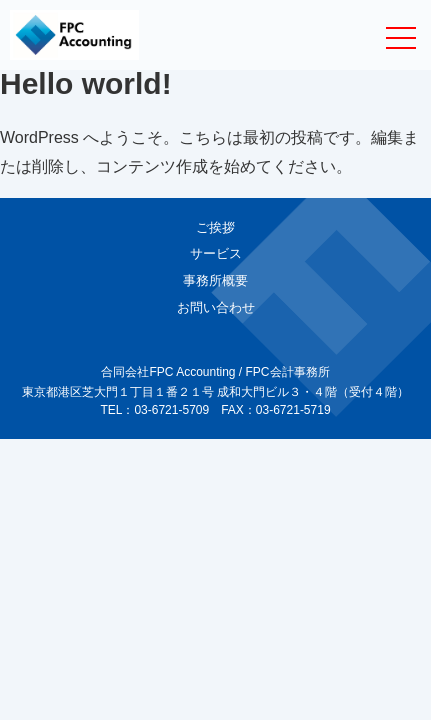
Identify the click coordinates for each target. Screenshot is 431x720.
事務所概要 (215, 280)
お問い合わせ (216, 307)
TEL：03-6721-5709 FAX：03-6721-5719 (215, 410)
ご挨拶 (215, 227)
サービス (216, 253)
